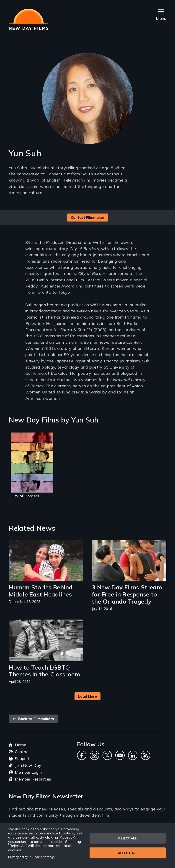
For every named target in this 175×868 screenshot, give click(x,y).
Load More (87, 696)
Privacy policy (18, 857)
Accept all (128, 853)
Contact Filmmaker (88, 217)
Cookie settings (44, 857)
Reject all (127, 838)
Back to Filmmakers (33, 719)
